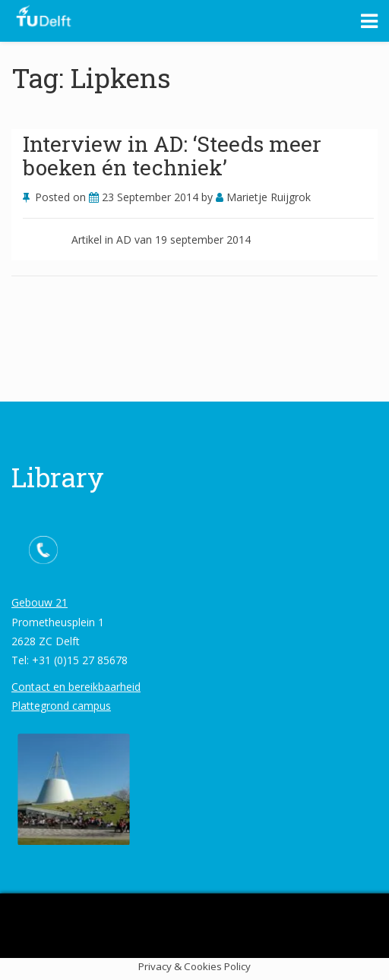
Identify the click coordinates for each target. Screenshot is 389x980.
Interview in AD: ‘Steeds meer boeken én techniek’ (172, 156)
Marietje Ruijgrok (263, 197)
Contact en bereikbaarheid (76, 687)
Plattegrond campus (61, 706)
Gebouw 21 (40, 602)
